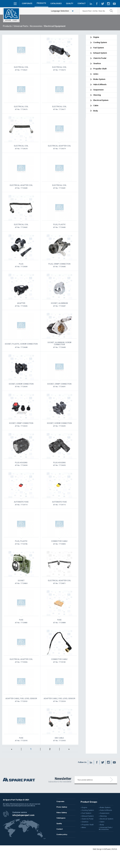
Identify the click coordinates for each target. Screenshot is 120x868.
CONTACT (82, 4)
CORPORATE (27, 4)
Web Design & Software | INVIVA (105, 849)
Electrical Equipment (55, 26)
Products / (8, 26)
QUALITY (70, 4)
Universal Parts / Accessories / (29, 26)
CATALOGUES (56, 4)
